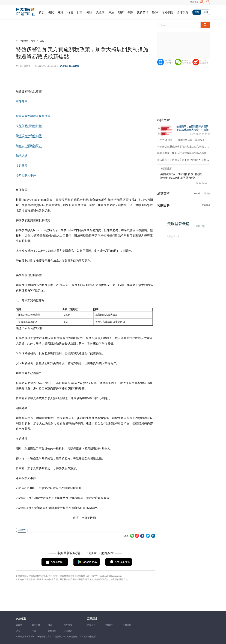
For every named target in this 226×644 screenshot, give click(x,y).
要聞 (51, 12)
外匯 (89, 12)
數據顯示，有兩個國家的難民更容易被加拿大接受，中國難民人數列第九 (192, 130)
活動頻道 (92, 619)
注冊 (206, 12)
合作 (33, 41)
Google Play (90, 562)
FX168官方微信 (186, 62)
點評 (155, 12)
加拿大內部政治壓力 (29, 146)
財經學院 (167, 12)
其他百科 (127, 625)
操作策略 (68, 625)
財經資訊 (68, 631)
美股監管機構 (180, 225)
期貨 (121, 12)
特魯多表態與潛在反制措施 (33, 116)
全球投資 (183, 12)
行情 (70, 12)
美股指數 (200, 226)
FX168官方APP (169, 62)
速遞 (61, 12)
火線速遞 (21, 619)
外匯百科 (109, 625)
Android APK (122, 562)
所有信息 (52, 631)
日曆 (80, 12)
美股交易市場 (172, 235)
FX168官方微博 (204, 62)
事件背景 (22, 101)
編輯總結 (22, 156)
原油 (111, 12)
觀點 (130, 12)
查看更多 (206, 205)
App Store (57, 562)
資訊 (42, 12)
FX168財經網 (22, 41)
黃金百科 (91, 625)
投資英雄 (143, 12)
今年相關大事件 (26, 175)
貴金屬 (100, 12)
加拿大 (22, 530)
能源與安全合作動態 (29, 136)
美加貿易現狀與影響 (29, 126)
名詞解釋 (22, 165)
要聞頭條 (36, 625)
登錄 (197, 12)
